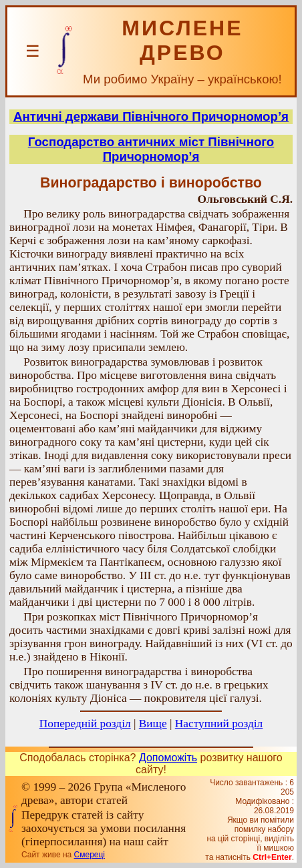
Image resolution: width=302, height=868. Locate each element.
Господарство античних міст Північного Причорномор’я (151, 149)
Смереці (90, 855)
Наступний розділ (219, 724)
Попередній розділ (85, 724)
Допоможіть (168, 758)
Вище (153, 724)
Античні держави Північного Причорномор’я (151, 116)
